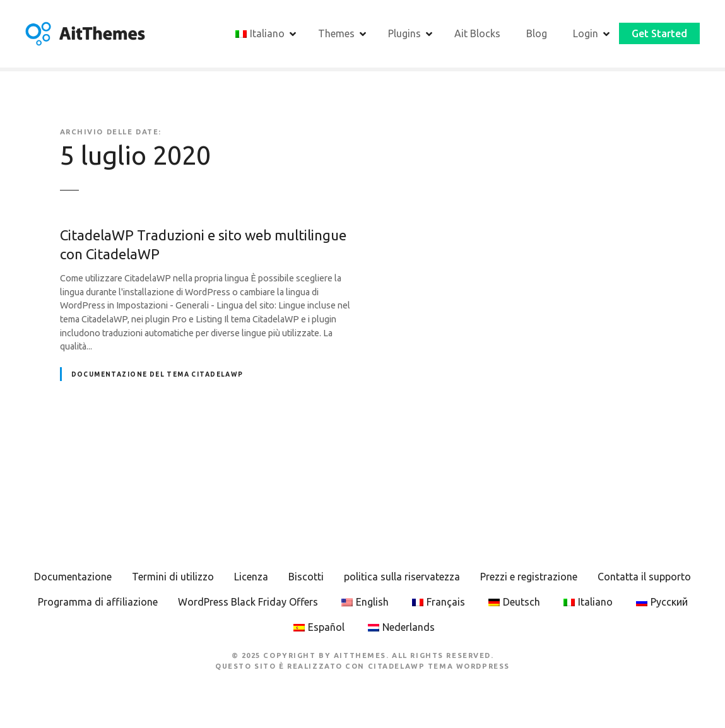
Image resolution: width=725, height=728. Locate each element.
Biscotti (306, 577)
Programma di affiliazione (98, 602)
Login (586, 33)
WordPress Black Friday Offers (248, 602)
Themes (336, 33)
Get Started (659, 33)
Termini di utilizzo (173, 577)
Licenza (251, 577)
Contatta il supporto (644, 577)
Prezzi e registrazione (529, 577)
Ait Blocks (477, 33)
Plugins (404, 33)
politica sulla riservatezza (402, 577)
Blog (537, 33)
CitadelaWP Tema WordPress (439, 666)
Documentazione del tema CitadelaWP (157, 374)
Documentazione (73, 577)
